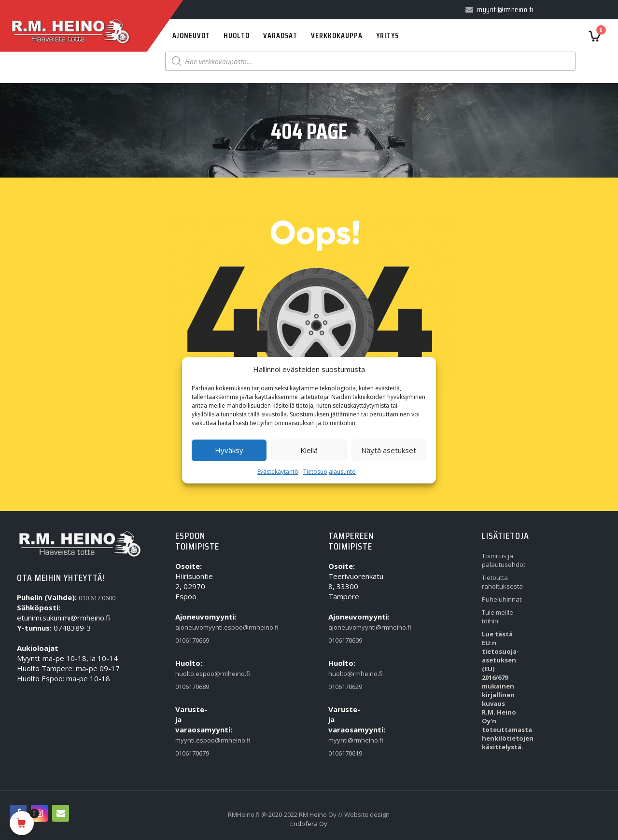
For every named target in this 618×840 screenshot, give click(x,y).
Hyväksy (229, 450)
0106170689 (192, 687)
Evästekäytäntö (278, 472)
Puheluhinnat (501, 599)
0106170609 (345, 640)
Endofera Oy (309, 824)
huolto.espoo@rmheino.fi (194, 674)
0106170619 (345, 753)
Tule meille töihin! (498, 617)
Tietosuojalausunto (330, 472)
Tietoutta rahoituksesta (501, 582)
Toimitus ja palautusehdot (501, 560)
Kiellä (309, 450)
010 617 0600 (97, 598)
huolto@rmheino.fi (347, 674)
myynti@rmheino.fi (347, 740)
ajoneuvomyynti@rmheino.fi (347, 627)
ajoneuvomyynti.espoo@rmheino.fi (194, 627)
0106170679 (192, 753)
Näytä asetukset (389, 450)
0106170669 (192, 640)
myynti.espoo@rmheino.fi (194, 740)
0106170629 (345, 687)
